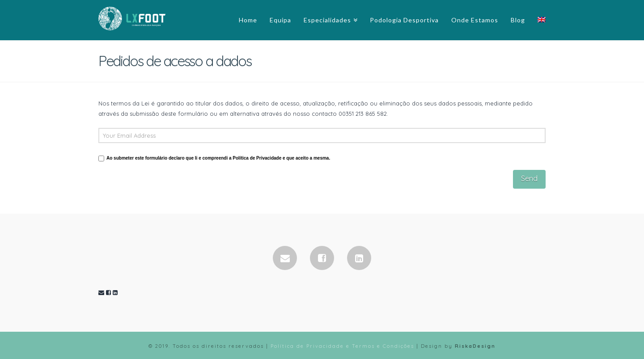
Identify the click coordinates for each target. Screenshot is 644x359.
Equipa (280, 20)
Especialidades (327, 20)
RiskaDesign (475, 346)
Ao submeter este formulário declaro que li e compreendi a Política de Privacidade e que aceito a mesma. (218, 158)
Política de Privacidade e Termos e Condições (342, 346)
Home (248, 20)
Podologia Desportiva (404, 20)
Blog (518, 20)
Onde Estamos (475, 20)
